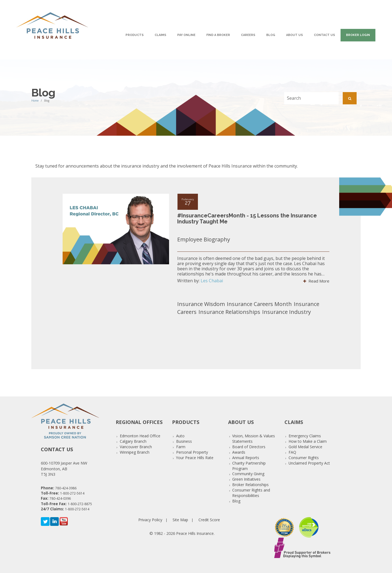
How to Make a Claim (308, 441)
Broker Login (358, 35)
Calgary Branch (133, 441)
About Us (295, 35)
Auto (180, 436)
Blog (271, 35)
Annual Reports (246, 458)
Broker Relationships (250, 485)
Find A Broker (218, 35)
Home (35, 101)
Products (135, 35)
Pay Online (186, 35)
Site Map (180, 520)
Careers (248, 35)
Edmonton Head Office (140, 436)
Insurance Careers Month (259, 304)
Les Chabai (212, 281)
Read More (316, 281)
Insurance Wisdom (201, 304)
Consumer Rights (304, 458)
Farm (181, 447)
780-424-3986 (66, 488)
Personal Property (192, 452)
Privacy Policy (150, 520)
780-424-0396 (60, 498)
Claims (160, 35)
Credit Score (209, 520)
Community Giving (248, 474)
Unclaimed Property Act (309, 463)
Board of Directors (249, 447)
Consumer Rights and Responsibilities (251, 493)
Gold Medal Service (305, 447)
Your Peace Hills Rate (195, 458)
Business (184, 441)
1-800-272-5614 (72, 493)
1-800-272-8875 (80, 504)
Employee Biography (204, 239)
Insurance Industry (287, 312)
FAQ (292, 452)
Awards (239, 452)
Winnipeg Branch (135, 452)
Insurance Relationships (229, 312)
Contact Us (324, 35)
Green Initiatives (246, 479)
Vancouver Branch (136, 447)
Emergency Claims (305, 436)
